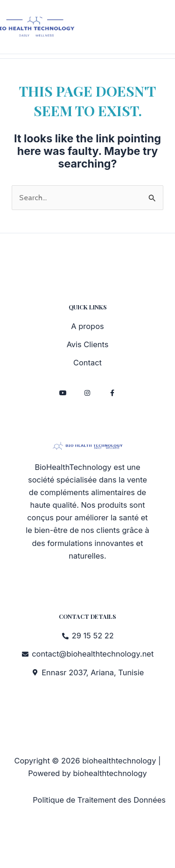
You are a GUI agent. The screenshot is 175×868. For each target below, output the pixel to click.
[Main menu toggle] (165, 29)
